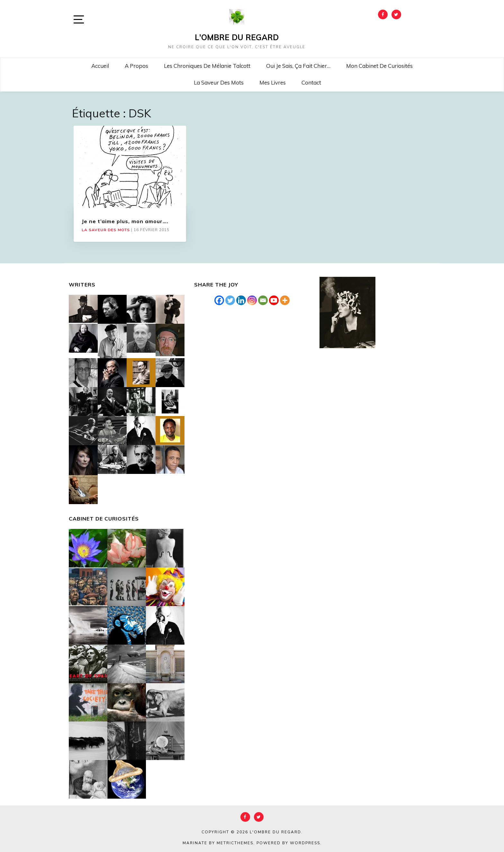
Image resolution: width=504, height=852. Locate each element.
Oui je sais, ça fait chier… (298, 66)
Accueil (100, 66)
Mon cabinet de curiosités (379, 66)
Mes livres (273, 82)
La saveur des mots (219, 82)
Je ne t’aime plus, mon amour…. (125, 221)
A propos (136, 66)
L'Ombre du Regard (237, 37)
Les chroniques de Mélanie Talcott (207, 66)
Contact (311, 82)
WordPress (305, 843)
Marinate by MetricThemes (218, 843)
